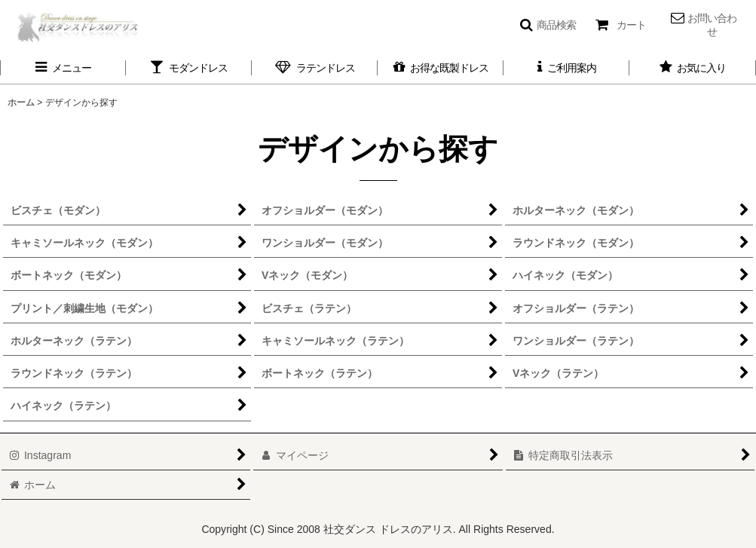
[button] (548, 25)
